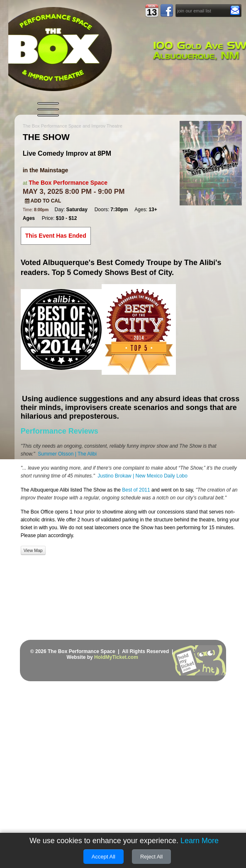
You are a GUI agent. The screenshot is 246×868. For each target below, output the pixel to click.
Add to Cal (43, 201)
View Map (33, 550)
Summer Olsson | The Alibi (67, 454)
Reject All (151, 857)
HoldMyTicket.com (116, 657)
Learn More (200, 841)
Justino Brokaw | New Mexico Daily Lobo (142, 476)
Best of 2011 (135, 490)
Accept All (104, 857)
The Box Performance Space (68, 183)
